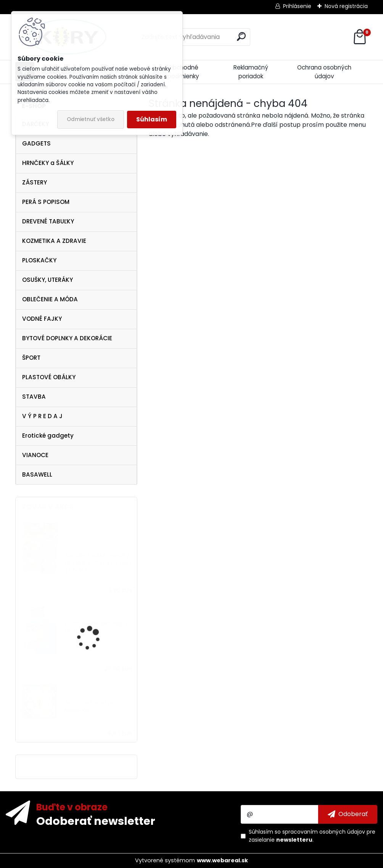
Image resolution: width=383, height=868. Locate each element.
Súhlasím (152, 119)
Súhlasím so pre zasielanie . (312, 836)
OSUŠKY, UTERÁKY (47, 280)
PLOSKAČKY (39, 260)
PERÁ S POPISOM (46, 202)
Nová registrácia (346, 6)
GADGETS (36, 143)
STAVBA (34, 397)
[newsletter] (348, 814)
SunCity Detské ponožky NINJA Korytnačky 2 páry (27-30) (99, 563)
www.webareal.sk (222, 860)
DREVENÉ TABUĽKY (48, 221)
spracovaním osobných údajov (324, 832)
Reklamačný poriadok (251, 72)
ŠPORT (31, 358)
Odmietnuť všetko (91, 119)
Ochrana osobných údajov (324, 72)
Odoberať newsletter (96, 821)
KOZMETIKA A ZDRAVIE (54, 241)
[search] (241, 36)
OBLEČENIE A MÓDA (50, 299)
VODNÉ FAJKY (42, 319)
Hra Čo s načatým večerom (90, 706)
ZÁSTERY (35, 182)
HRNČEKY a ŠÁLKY (48, 163)
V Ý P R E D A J (42, 416)
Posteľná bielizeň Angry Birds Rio (97, 628)
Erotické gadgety (48, 436)
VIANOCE (35, 455)
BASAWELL (37, 474)
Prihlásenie (297, 6)
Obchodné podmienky (183, 72)
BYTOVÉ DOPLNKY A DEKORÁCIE (67, 338)
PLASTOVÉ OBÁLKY (49, 377)
